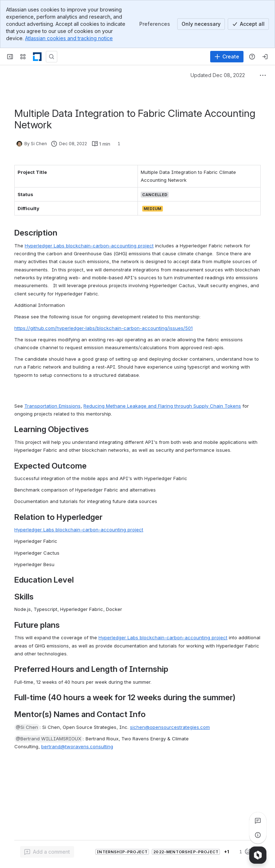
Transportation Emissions (52, 406)
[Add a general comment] (47, 852)
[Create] (227, 57)
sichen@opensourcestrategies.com (170, 727)
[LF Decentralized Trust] (37, 57)
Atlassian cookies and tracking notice (69, 38)
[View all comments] (258, 821)
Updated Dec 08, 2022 (218, 75)
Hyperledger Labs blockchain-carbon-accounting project (89, 246)
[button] (27, 727)
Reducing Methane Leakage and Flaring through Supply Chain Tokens (162, 406)
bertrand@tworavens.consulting (77, 746)
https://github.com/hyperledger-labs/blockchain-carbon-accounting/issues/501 (103, 328)
